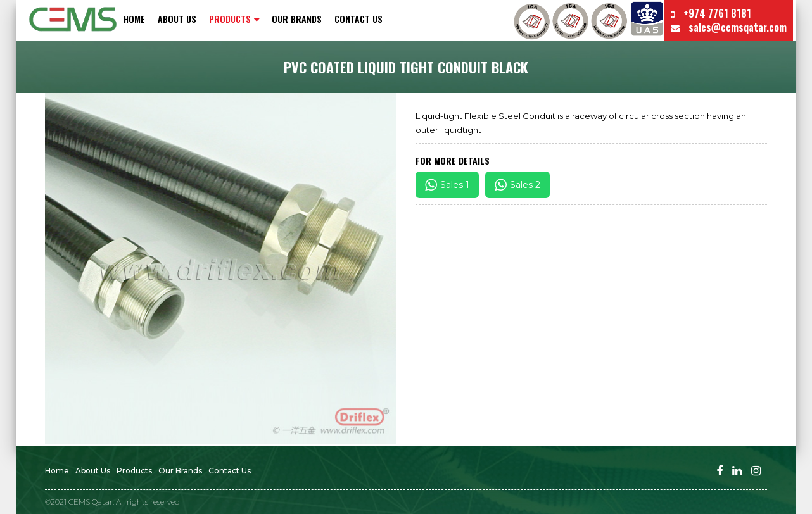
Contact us (358, 19)
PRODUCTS (230, 19)
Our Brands (297, 19)
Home (134, 19)
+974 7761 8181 (711, 13)
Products (134, 471)
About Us (177, 19)
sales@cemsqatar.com (729, 27)
